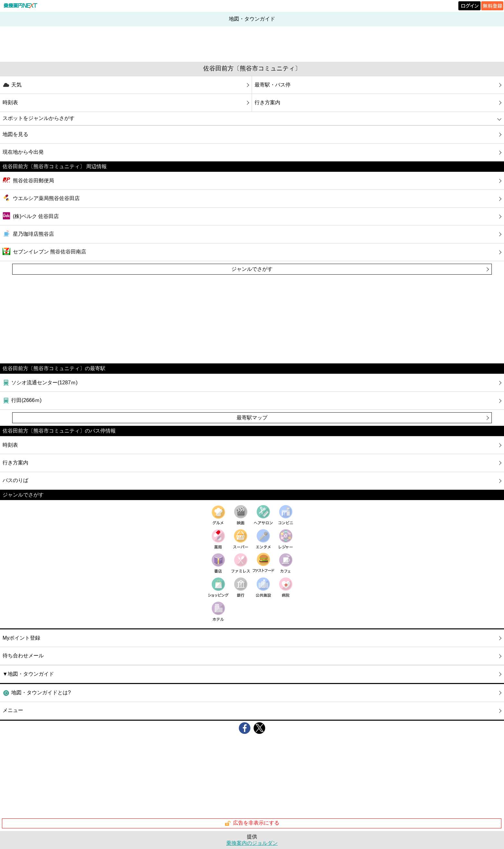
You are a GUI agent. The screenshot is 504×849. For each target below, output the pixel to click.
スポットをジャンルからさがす (39, 118)
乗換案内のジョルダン (252, 843)
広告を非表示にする (252, 823)
